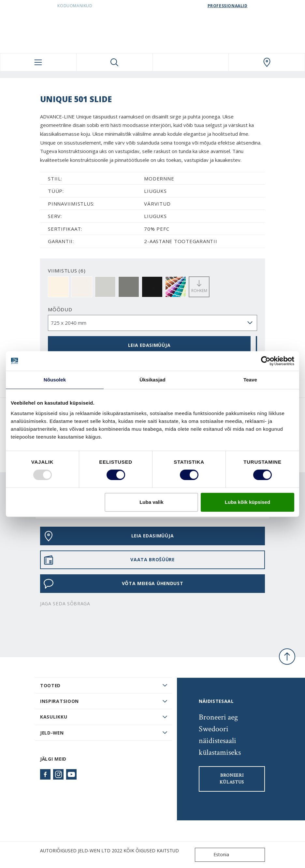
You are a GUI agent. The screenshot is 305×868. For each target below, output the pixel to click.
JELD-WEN (52, 733)
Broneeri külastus (232, 779)
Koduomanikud (75, 6)
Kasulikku (54, 717)
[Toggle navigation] (38, 62)
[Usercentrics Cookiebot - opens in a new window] (266, 361)
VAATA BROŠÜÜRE (109, 560)
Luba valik (151, 502)
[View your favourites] (191, 62)
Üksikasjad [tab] (152, 380)
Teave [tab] (250, 380)
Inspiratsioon (59, 701)
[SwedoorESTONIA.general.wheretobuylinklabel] (267, 62)
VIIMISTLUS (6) (67, 271)
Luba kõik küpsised (247, 502)
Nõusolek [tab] (55, 380)
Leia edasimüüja (149, 345)
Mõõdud (60, 309)
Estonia (213, 855)
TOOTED (50, 685)
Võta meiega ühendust (113, 584)
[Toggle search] (115, 62)
